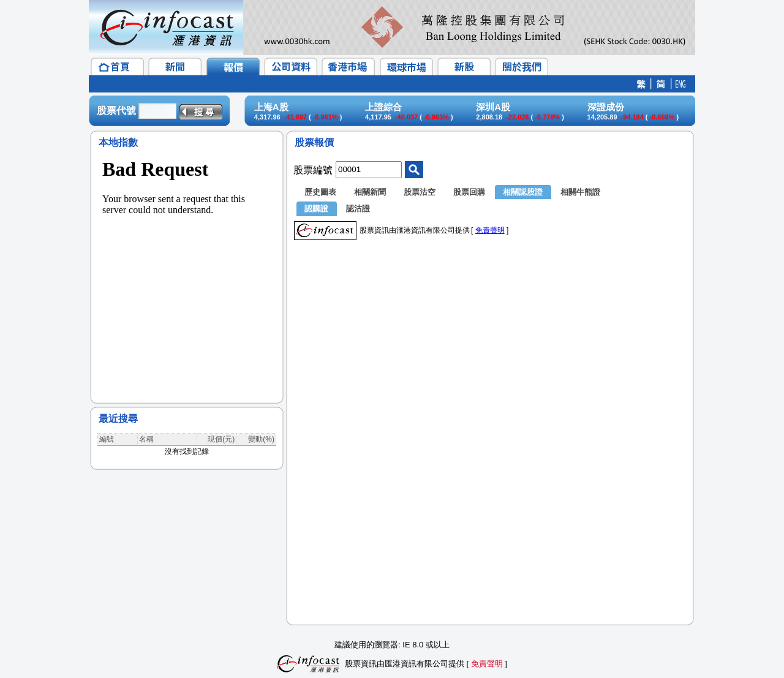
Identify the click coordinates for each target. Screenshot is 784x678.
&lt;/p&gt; (187, 269)
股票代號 (116, 111)
